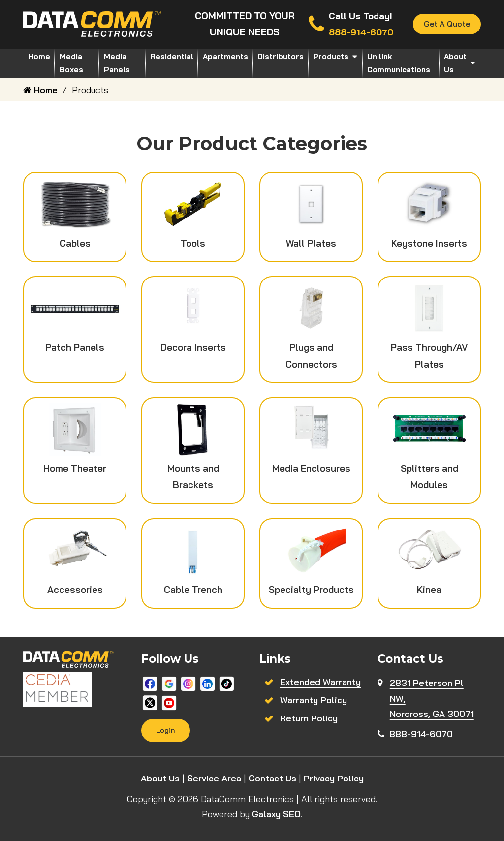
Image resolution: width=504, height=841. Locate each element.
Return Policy (309, 718)
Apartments (225, 56)
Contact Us (272, 779)
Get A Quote (447, 24)
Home (39, 56)
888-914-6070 (421, 734)
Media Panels (117, 63)
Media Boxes (71, 63)
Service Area (214, 779)
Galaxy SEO (276, 815)
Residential (172, 56)
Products (331, 56)
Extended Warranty (320, 682)
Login (166, 730)
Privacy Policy (334, 779)
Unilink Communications (399, 63)
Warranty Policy (314, 700)
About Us (455, 63)
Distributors (281, 56)
